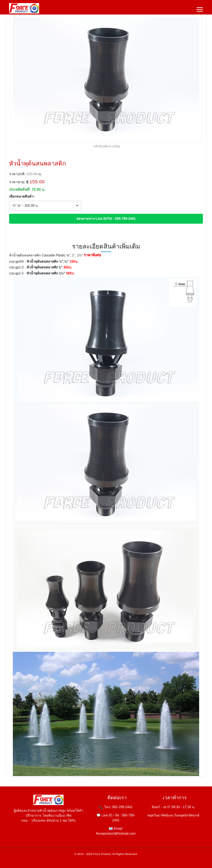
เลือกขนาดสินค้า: (22, 196)
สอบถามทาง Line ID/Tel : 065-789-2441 (106, 219)
